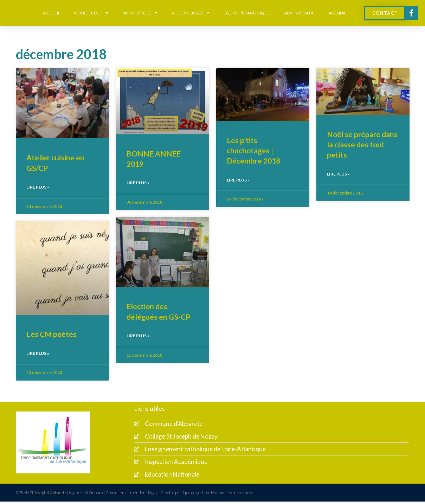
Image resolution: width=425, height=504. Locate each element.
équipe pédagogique (247, 13)
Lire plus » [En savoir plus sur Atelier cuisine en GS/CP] (38, 187)
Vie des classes (191, 13)
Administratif (299, 13)
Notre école (91, 13)
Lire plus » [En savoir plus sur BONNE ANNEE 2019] (138, 183)
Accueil (51, 13)
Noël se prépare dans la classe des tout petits (362, 145)
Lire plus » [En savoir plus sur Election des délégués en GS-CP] (138, 336)
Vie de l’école (140, 13)
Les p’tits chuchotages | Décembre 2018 (253, 151)
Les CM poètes (51, 334)
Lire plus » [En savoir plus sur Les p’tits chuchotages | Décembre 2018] (238, 180)
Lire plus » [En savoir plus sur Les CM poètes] (38, 353)
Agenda (337, 13)
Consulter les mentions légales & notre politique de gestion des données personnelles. (181, 495)
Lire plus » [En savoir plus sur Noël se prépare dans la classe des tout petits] (338, 174)
